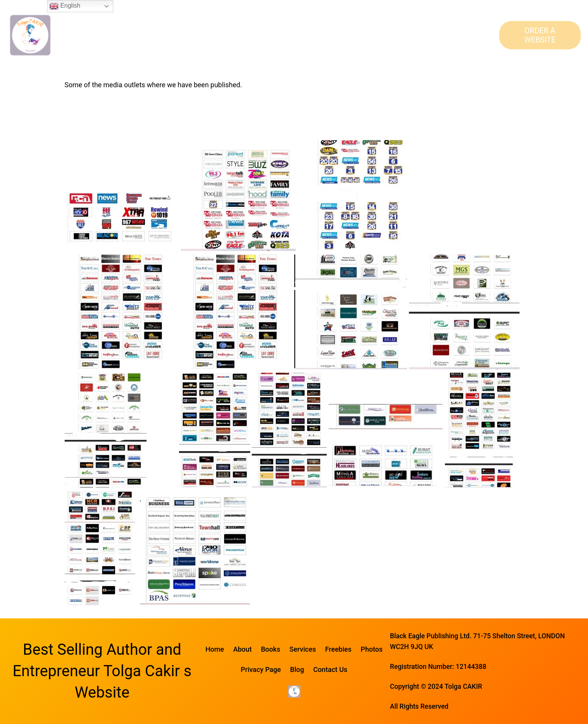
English (65, 6)
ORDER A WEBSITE (540, 35)
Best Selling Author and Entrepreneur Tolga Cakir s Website (102, 671)
